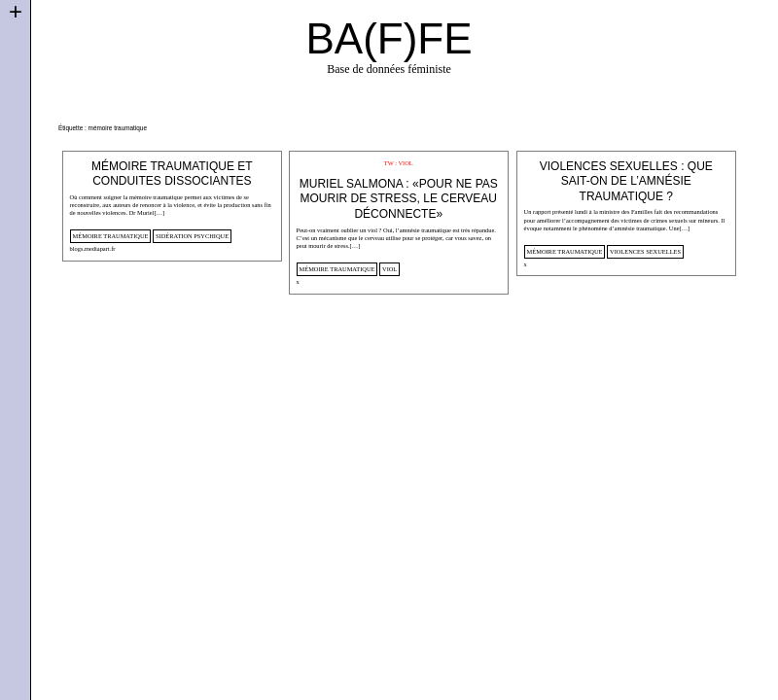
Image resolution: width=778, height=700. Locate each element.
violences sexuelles (645, 251)
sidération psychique (192, 236)
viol (389, 269)
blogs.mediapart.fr (93, 248)
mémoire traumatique (111, 236)
